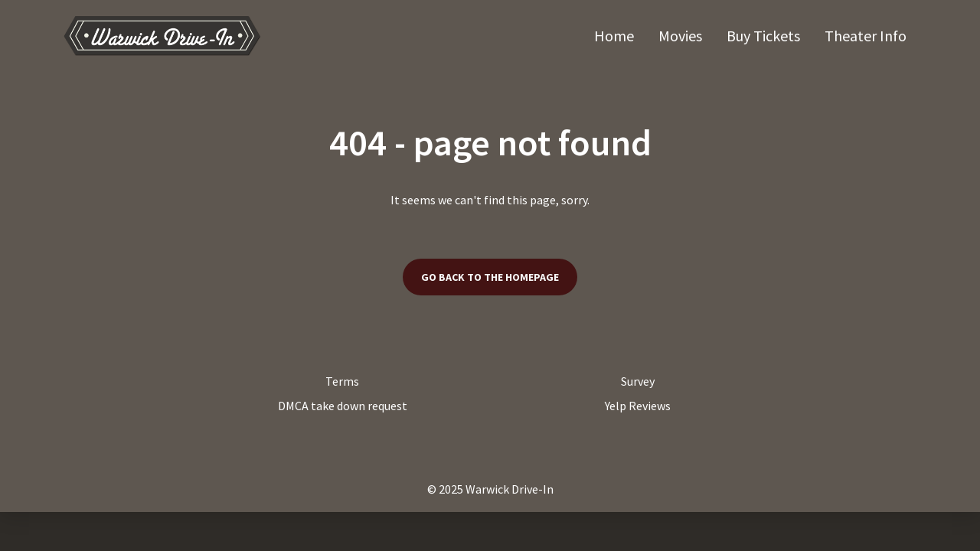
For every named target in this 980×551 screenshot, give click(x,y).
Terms (342, 381)
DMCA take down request (343, 406)
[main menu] (750, 36)
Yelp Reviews (638, 406)
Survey (638, 381)
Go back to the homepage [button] (490, 277)
